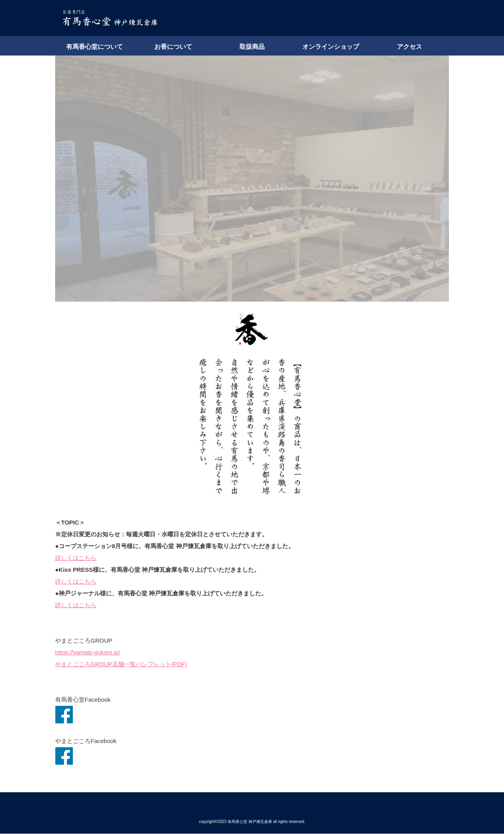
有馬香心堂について (94, 47)
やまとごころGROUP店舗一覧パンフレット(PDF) (121, 664)
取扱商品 (252, 47)
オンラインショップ (331, 47)
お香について (173, 47)
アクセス (409, 47)
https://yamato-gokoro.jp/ (88, 652)
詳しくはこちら (76, 558)
